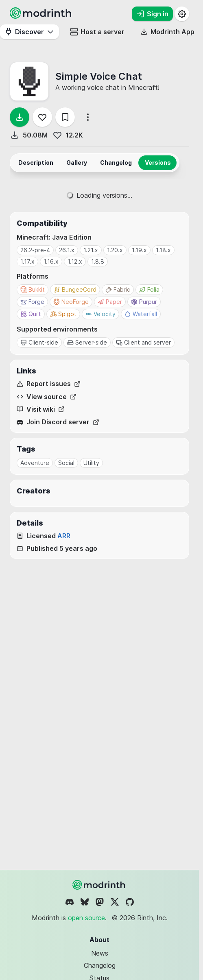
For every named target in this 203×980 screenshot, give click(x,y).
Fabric (118, 289)
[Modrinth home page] (41, 16)
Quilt (31, 314)
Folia (149, 289)
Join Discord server (58, 422)
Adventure (35, 463)
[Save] (65, 117)
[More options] (88, 117)
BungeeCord (75, 289)
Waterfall (141, 314)
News (100, 953)
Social (66, 463)
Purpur (144, 302)
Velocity (100, 314)
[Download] (20, 117)
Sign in (152, 14)
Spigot (63, 314)
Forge (32, 302)
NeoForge (71, 302)
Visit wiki (41, 409)
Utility (91, 463)
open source (86, 918)
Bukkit (33, 289)
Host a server (97, 32)
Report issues (49, 384)
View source (47, 397)
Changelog (100, 965)
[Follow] (42, 117)
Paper (110, 302)
